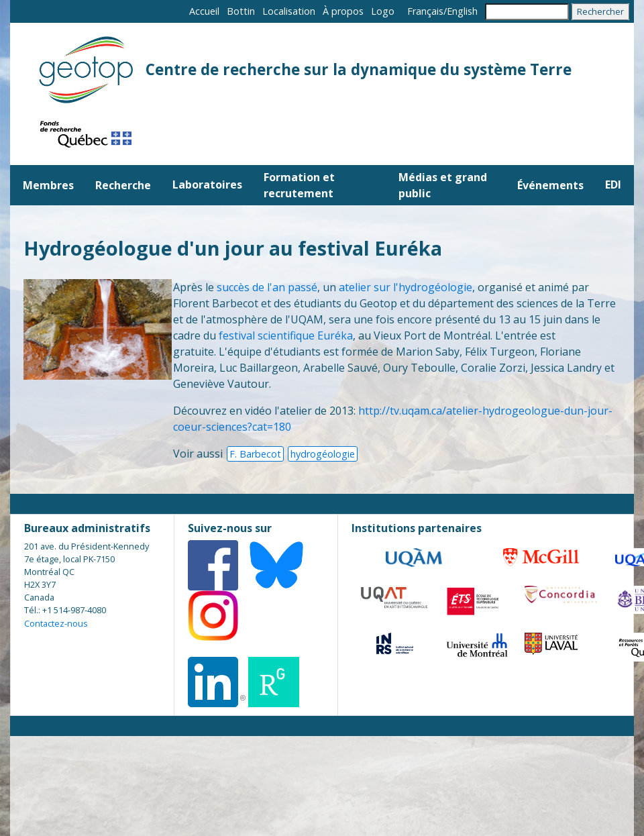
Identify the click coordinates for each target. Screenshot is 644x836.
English (462, 11)
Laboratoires (207, 185)
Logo (383, 11)
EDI (613, 185)
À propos (343, 11)
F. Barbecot (255, 454)
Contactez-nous (56, 623)
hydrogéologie (323, 454)
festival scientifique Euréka (286, 335)
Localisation (289, 11)
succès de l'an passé (267, 287)
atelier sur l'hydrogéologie (406, 287)
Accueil (204, 11)
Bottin (241, 11)
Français (425, 11)
